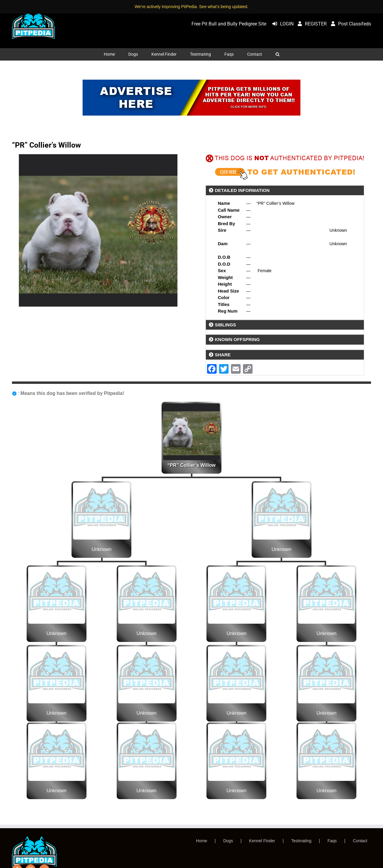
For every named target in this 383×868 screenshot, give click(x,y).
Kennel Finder (262, 841)
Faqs (332, 841)
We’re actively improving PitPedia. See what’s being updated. (191, 7)
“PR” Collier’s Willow (192, 465)
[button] (277, 54)
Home (202, 841)
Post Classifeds (349, 24)
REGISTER (311, 24)
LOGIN (281, 24)
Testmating (301, 841)
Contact (360, 841)
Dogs (228, 841)
